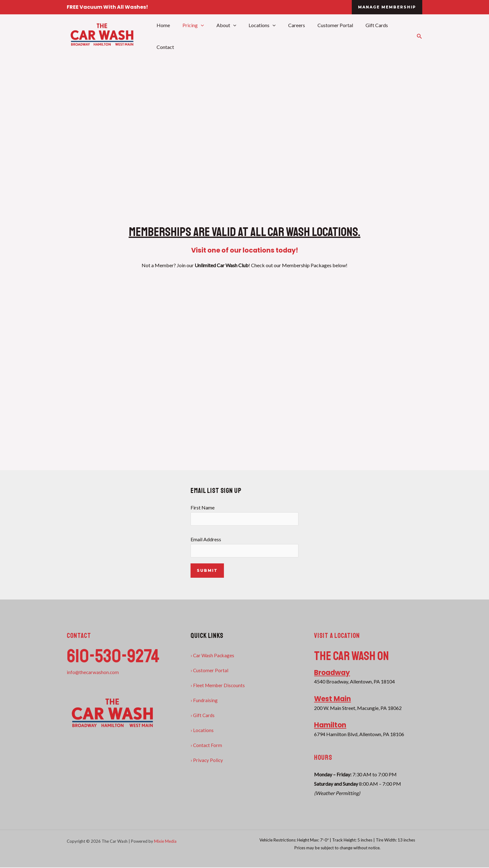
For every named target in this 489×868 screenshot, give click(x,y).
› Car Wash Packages (213, 656)
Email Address (245, 547)
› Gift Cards (203, 716)
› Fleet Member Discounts (218, 686)
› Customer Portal (210, 671)
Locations (260, 36)
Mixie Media (165, 842)
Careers (292, 36)
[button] (387, 7)
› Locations (202, 731)
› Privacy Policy (207, 761)
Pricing (196, 36)
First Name (245, 515)
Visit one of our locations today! (245, 249)
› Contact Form (207, 746)
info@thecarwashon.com (93, 673)
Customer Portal (328, 36)
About (226, 36)
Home (168, 36)
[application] (203, 36)
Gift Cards (367, 36)
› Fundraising (204, 701)
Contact (397, 36)
